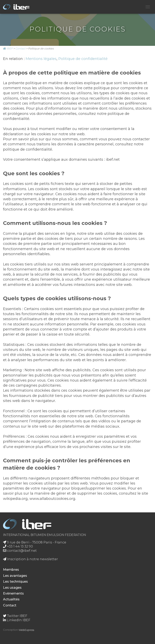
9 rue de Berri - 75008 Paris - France (35, 542)
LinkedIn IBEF (17, 620)
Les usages (12, 588)
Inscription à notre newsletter (30, 559)
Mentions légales (41, 59)
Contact (10, 605)
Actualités (11, 599)
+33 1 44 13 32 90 (18, 546)
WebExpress (26, 630)
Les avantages (15, 576)
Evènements (13, 593)
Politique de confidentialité (83, 59)
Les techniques (15, 582)
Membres (11, 570)
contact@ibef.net (20, 551)
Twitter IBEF (15, 616)
